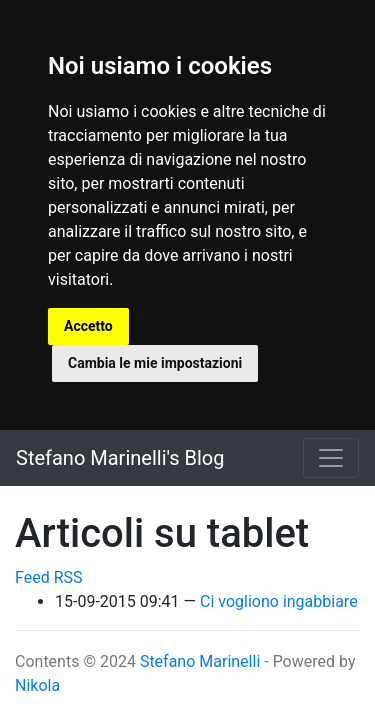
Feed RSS (49, 577)
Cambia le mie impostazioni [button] (155, 363)
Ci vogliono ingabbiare (279, 601)
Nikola (37, 685)
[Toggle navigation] (331, 458)
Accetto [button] (88, 326)
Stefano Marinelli (200, 661)
